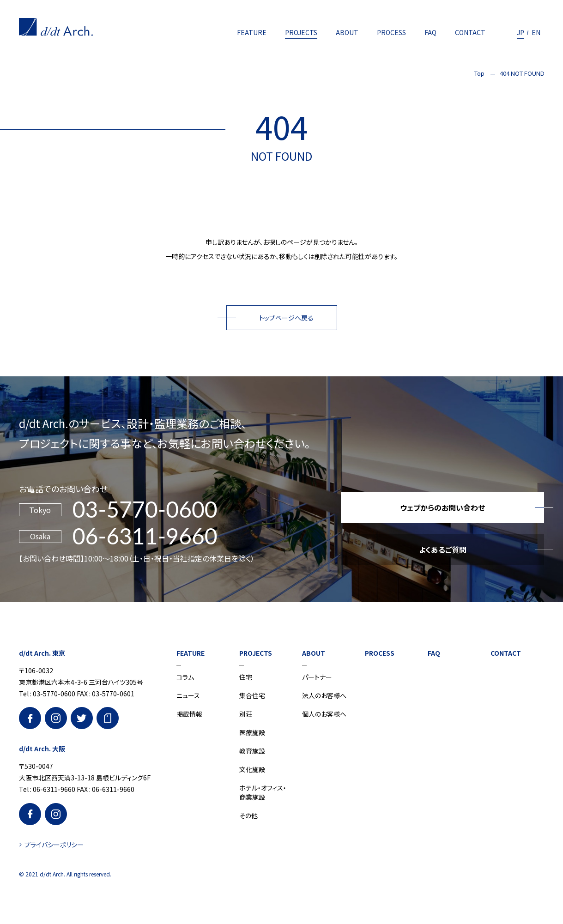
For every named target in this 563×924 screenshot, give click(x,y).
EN (536, 32)
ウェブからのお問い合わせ (442, 507)
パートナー (317, 677)
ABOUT (347, 32)
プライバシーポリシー (54, 845)
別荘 (246, 714)
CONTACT (470, 32)
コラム (185, 677)
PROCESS (391, 32)
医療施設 (252, 732)
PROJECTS (301, 32)
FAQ (430, 32)
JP (521, 32)
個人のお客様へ (324, 714)
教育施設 (252, 751)
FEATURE (252, 32)
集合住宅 (252, 695)
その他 (248, 815)
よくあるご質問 (443, 550)
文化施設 (252, 769)
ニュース (188, 695)
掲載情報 (189, 714)
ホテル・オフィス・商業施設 (263, 792)
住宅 (246, 677)
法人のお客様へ (324, 695)
